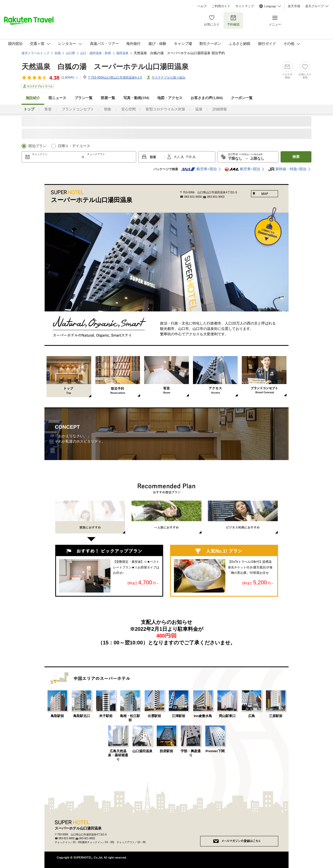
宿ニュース (57, 98)
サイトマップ (245, 6)
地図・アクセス (170, 98)
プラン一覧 (84, 98)
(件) (70, 78)
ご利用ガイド (221, 6)
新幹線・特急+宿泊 (287, 169)
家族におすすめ (90, 523)
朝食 (108, 109)
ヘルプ (202, 6)
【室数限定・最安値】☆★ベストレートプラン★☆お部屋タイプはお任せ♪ (136, 567)
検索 (296, 157)
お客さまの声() (207, 98)
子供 (189, 157)
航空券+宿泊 (199, 169)
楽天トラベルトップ (35, 53)
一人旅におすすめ (166, 517)
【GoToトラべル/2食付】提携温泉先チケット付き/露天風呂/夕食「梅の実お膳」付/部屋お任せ (250, 567)
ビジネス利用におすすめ (243, 517)
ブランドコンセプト (78, 109)
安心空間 (128, 109)
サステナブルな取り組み (169, 78)
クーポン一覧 (242, 98)
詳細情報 (220, 109)
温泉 (199, 109)
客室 (48, 109)
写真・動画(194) (136, 98)
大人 (177, 157)
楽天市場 (294, 6)
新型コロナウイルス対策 (165, 109)
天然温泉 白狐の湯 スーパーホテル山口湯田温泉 (105, 67)
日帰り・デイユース (74, 146)
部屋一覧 (108, 98)
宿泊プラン (37, 146)
